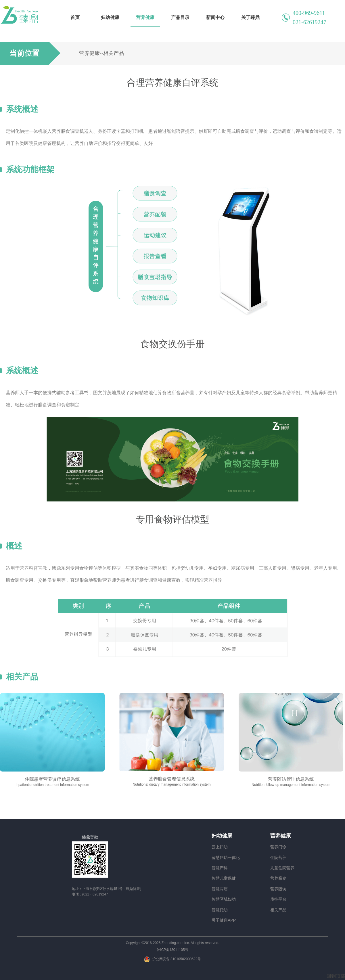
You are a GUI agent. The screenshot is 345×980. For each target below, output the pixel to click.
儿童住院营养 (282, 868)
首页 (75, 17)
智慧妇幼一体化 (226, 857)
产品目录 (180, 17)
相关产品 (278, 910)
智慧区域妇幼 (224, 899)
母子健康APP (224, 920)
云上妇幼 (220, 847)
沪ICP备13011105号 (172, 950)
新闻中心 (215, 17)
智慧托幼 (220, 910)
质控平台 (278, 899)
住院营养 (278, 857)
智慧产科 (220, 868)
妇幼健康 (110, 17)
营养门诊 (278, 847)
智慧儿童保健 (224, 878)
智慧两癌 (220, 889)
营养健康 (145, 17)
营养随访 (278, 889)
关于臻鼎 (250, 17)
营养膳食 (278, 878)
